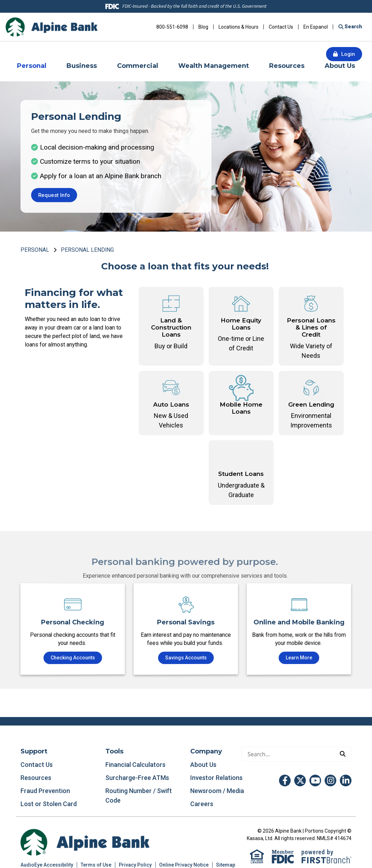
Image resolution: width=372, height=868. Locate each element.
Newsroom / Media (217, 791)
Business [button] (82, 66)
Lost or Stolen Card (49, 804)
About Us (203, 765)
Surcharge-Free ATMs (137, 778)
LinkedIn (346, 781)
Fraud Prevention (45, 791)
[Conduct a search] (288, 755)
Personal (35, 250)
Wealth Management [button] (214, 66)
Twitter (300, 781)
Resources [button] (287, 66)
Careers (202, 804)
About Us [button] (340, 66)
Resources (36, 778)
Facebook (285, 781)
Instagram (330, 781)
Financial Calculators (135, 765)
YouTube (315, 781)
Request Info (54, 195)
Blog (203, 27)
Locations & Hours (239, 27)
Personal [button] (32, 66)
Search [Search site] (353, 27)
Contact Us (281, 27)
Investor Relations (216, 778)
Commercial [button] (138, 66)
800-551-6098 (172, 27)
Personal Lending (88, 250)
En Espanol (316, 27)
